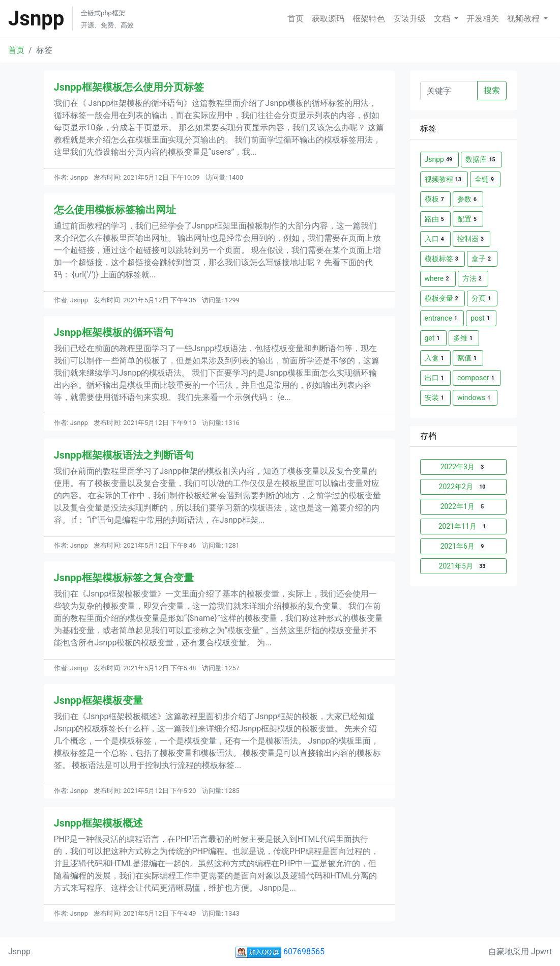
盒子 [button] (482, 259)
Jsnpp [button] (440, 160)
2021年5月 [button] (463, 566)
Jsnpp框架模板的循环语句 (114, 332)
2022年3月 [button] (463, 467)
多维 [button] (464, 338)
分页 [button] (482, 299)
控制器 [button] (471, 239)
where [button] (438, 279)
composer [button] (477, 378)
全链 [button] (485, 179)
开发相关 (483, 19)
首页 (296, 19)
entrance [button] (442, 318)
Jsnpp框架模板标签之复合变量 (124, 578)
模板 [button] (435, 199)
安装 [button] (435, 398)
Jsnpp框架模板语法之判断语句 (124, 455)
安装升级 (409, 19)
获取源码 (328, 19)
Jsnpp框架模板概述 (98, 823)
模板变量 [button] (443, 299)
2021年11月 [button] (463, 527)
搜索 (492, 90)
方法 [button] (473, 279)
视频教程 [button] (444, 179)
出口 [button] (435, 378)
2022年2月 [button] (463, 487)
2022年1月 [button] (463, 507)
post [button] (481, 318)
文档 (443, 19)
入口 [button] (435, 239)
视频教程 (524, 19)
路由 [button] (435, 219)
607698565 (280, 951)
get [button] (433, 338)
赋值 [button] (468, 358)
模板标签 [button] (443, 259)
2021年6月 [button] (463, 546)
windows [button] (475, 398)
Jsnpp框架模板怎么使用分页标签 (129, 87)
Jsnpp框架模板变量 (98, 700)
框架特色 (369, 19)
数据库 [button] (481, 160)
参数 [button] (468, 199)
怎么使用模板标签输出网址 (115, 210)
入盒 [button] (435, 358)
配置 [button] (468, 219)
